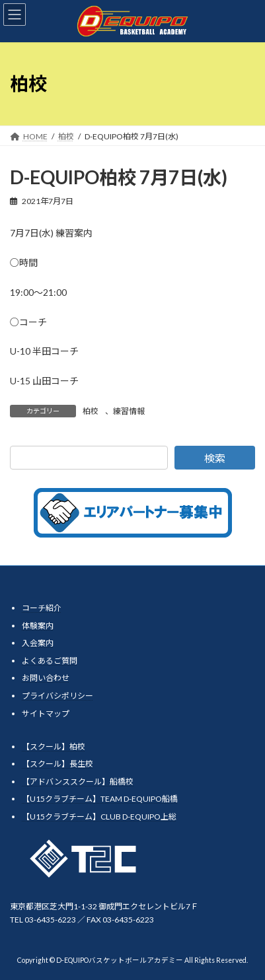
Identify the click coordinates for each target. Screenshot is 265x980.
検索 (215, 458)
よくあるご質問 (50, 661)
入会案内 (38, 643)
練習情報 (129, 411)
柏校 (91, 411)
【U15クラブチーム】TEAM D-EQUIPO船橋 (100, 799)
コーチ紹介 (42, 608)
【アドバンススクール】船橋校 (78, 782)
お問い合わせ (46, 678)
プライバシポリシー (57, 696)
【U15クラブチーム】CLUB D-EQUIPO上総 (99, 817)
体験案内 (38, 625)
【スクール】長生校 (57, 764)
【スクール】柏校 (54, 746)
